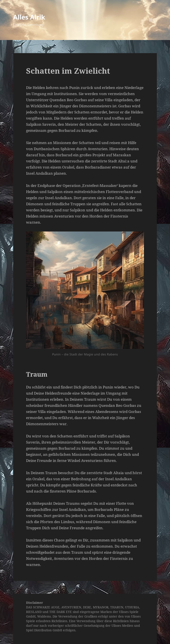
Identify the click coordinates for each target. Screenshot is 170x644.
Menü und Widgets (151, 26)
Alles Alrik (29, 17)
